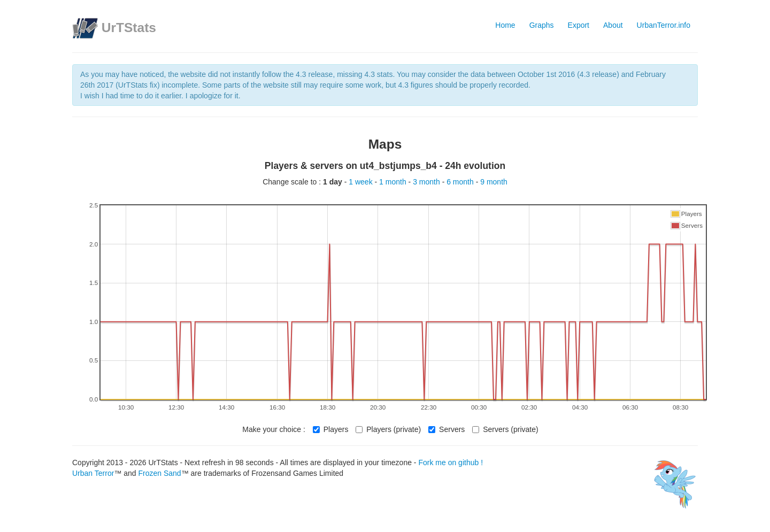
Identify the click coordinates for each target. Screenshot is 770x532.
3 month (427, 182)
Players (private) (388, 429)
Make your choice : (274, 429)
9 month (494, 182)
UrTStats (129, 28)
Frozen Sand (159, 473)
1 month (394, 182)
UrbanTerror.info (664, 25)
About (613, 25)
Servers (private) (505, 429)
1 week (361, 182)
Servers (446, 429)
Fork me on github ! (451, 462)
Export (579, 25)
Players (331, 429)
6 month (461, 182)
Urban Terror (93, 473)
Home (505, 25)
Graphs (542, 25)
